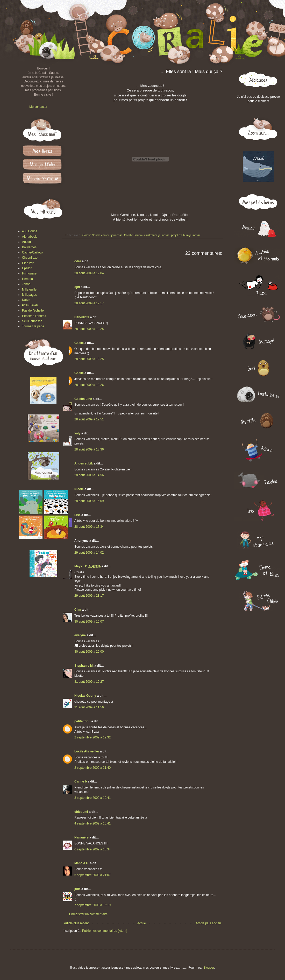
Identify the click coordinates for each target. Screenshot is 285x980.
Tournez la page (33, 326)
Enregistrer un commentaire (88, 914)
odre (78, 261)
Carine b (81, 781)
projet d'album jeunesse (186, 235)
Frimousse (29, 273)
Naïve (26, 300)
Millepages (29, 295)
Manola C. (82, 863)
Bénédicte (82, 317)
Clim (78, 610)
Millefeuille (29, 290)
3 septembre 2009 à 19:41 (92, 798)
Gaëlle (79, 343)
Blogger (209, 968)
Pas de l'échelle (33, 311)
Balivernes (29, 247)
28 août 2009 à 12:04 (89, 273)
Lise (77, 515)
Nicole (79, 489)
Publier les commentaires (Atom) (105, 931)
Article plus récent (76, 923)
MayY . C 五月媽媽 (87, 566)
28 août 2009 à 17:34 (89, 527)
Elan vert (28, 263)
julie (77, 889)
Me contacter (38, 107)
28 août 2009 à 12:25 (89, 329)
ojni (77, 287)
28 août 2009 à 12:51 (89, 419)
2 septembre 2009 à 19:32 (92, 737)
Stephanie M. (84, 666)
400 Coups (30, 231)
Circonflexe (30, 258)
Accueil (142, 923)
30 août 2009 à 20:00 (89, 652)
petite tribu (82, 721)
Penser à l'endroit (34, 316)
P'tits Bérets (30, 305)
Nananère (81, 837)
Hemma (27, 279)
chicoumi (81, 812)
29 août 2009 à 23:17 (89, 596)
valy (77, 433)
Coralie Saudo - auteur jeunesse (102, 235)
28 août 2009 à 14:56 (89, 475)
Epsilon (27, 268)
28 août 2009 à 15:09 (89, 501)
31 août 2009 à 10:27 (89, 682)
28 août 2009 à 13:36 (89, 449)
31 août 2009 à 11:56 (89, 707)
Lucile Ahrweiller (87, 751)
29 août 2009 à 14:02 (89, 553)
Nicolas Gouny (85, 696)
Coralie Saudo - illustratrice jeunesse (147, 235)
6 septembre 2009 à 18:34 (92, 849)
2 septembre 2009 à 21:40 (92, 768)
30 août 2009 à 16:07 (89, 622)
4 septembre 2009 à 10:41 (92, 823)
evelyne (80, 635)
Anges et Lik (84, 463)
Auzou (26, 242)
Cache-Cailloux (33, 252)
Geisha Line (83, 399)
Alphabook (29, 237)
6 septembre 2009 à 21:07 (92, 875)
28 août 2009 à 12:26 (89, 385)
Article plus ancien (208, 923)
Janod (26, 284)
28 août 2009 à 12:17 (89, 303)
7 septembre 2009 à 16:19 (92, 905)
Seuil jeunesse (32, 321)
